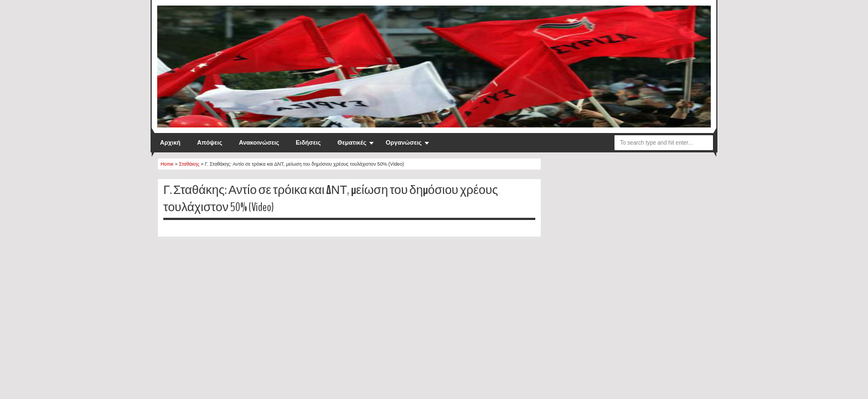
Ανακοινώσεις (259, 142)
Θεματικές (352, 142)
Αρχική (170, 142)
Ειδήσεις (308, 142)
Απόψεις (210, 142)
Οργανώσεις (404, 142)
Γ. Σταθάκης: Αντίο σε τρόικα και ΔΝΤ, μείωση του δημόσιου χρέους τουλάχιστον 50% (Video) (331, 199)
